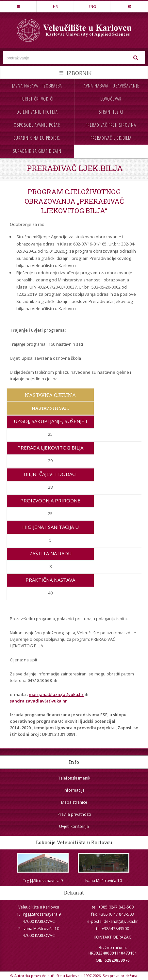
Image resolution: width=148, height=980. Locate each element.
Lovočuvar (111, 99)
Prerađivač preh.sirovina (111, 125)
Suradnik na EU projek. (37, 138)
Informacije (74, 790)
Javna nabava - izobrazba (37, 86)
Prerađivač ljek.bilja (111, 138)
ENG (92, 6)
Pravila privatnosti (74, 814)
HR (55, 6)
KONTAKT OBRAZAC (113, 937)
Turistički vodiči (37, 99)
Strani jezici (111, 112)
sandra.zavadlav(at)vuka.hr (38, 701)
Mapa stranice (74, 802)
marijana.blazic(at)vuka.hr (56, 694)
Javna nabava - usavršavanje (111, 86)
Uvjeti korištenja (74, 826)
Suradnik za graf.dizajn (37, 151)
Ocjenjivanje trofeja (37, 112)
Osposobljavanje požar (37, 125)
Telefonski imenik (74, 778)
